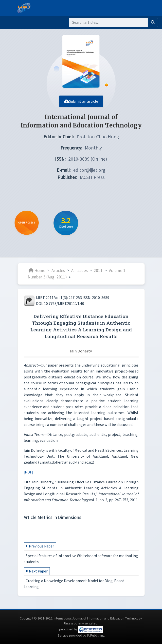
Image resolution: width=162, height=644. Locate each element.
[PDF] (28, 475)
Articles (58, 274)
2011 (98, 274)
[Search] (109, 23)
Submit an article (81, 105)
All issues (80, 274)
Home (37, 274)
